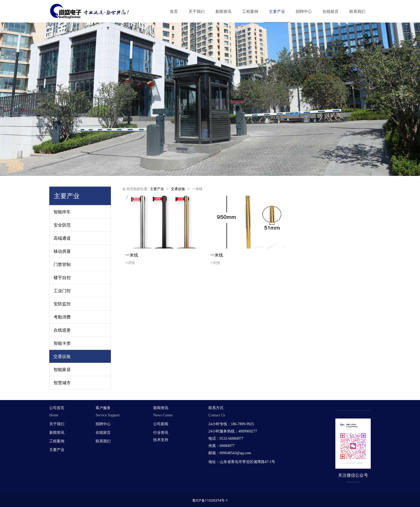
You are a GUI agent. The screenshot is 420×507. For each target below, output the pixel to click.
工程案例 (250, 11)
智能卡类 (62, 343)
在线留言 (331, 11)
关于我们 (197, 11)
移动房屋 (62, 251)
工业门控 (62, 291)
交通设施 (62, 356)
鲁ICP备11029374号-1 (210, 500)
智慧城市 (62, 383)
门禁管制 (62, 264)
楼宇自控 (62, 277)
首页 (174, 11)
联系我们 (357, 11)
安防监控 (62, 304)
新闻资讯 (223, 11)
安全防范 (62, 225)
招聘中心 (304, 11)
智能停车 (62, 212)
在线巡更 (62, 330)
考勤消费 (62, 317)
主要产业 (277, 11)
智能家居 (62, 369)
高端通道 (62, 238)
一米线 (132, 255)
